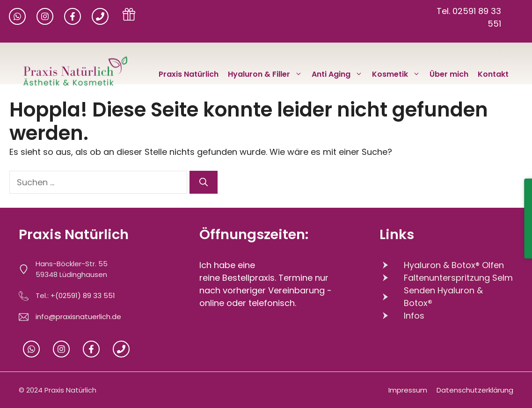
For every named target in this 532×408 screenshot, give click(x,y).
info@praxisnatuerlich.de (78, 317)
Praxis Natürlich (189, 74)
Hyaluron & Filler (267, 74)
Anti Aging (339, 74)
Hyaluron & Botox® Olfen (454, 265)
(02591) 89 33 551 (85, 295)
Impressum (408, 390)
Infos (414, 316)
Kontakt (493, 74)
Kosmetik (398, 74)
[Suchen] (204, 182)
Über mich (449, 74)
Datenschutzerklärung (475, 390)
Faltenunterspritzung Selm (458, 278)
